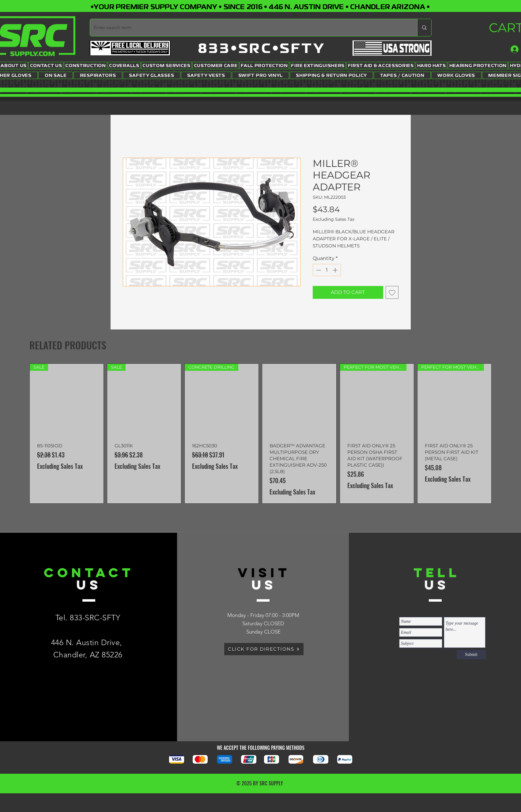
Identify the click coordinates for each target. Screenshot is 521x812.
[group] (260, 434)
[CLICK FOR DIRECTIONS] (264, 649)
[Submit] (471, 655)
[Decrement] (318, 270)
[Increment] (336, 270)
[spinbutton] (327, 270)
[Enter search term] (249, 28)
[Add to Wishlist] (392, 292)
